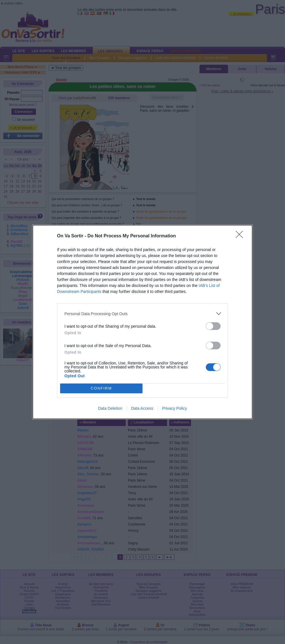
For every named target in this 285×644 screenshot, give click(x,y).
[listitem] (142, 314)
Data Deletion (110, 408)
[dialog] (142, 322)
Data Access (142, 408)
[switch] (213, 326)
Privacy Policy (175, 408)
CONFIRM (101, 389)
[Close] (241, 236)
